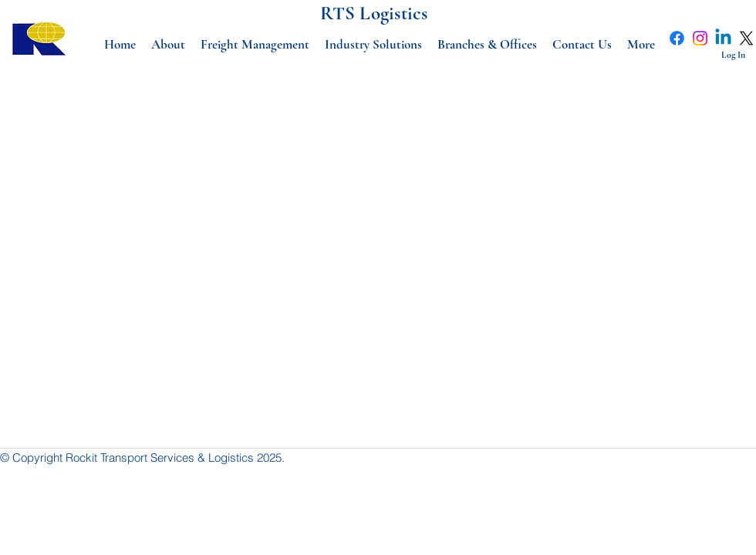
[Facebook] (677, 38)
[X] (746, 38)
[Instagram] (700, 38)
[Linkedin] (723, 38)
